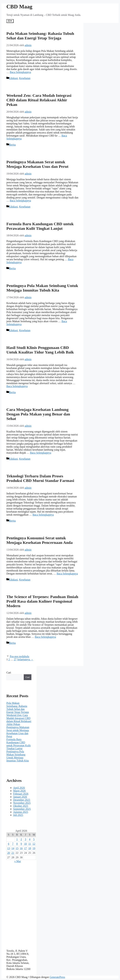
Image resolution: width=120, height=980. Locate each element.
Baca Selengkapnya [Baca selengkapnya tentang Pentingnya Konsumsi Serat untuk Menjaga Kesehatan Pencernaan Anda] (67, 574)
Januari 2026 (20, 797)
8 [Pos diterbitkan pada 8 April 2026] (17, 844)
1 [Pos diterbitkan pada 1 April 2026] (17, 839)
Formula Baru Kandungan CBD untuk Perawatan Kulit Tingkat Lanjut (40, 226)
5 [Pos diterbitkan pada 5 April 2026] (34, 839)
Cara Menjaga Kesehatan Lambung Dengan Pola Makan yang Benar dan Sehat (38, 414)
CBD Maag (19, 7)
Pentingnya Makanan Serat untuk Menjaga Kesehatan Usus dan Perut (37, 164)
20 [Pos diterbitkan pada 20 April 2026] (9, 853)
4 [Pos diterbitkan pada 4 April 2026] (30, 839)
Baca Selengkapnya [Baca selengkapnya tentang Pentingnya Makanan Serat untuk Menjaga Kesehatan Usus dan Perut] (20, 201)
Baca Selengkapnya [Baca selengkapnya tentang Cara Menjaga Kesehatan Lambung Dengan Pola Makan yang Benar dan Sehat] (41, 453)
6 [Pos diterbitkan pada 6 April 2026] (9, 844)
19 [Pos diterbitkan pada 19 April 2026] (34, 848)
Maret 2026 (19, 791)
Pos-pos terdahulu (19, 656)
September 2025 (22, 809)
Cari (9, 673)
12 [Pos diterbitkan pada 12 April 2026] (34, 844)
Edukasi (13, 78)
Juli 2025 (18, 815)
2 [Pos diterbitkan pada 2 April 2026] (21, 839)
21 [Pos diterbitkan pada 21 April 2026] (13, 853)
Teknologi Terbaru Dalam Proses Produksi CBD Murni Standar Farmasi (40, 478)
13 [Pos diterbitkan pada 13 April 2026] (9, 848)
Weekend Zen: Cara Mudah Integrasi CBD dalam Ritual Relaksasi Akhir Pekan (39, 100)
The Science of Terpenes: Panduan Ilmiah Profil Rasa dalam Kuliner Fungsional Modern (42, 601)
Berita (12, 145)
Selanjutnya (25, 659)
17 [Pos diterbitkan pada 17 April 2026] (25, 848)
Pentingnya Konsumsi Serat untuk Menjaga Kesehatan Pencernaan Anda (40, 540)
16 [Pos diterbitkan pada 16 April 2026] (21, 848)
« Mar (18, 861)
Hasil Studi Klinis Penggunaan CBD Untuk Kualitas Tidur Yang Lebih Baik (40, 350)
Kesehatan (25, 78)
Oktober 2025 (21, 806)
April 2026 (19, 788)
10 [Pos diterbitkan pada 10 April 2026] (25, 844)
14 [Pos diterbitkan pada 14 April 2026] (13, 848)
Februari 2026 (21, 794)
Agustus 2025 (21, 812)
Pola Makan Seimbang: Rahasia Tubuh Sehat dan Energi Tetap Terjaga (40, 36)
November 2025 (22, 803)
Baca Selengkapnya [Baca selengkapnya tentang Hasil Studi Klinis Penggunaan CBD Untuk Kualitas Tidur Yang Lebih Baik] (17, 386)
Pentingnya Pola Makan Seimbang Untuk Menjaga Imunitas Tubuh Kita (42, 288)
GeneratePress (57, 977)
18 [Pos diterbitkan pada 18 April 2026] (30, 848)
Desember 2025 (22, 800)
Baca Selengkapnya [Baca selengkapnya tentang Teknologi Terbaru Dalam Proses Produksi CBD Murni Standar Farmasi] (43, 515)
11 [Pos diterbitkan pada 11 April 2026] (30, 844)
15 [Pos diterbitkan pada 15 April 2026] (17, 848)
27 (15, 659)
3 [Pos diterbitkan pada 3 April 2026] (25, 839)
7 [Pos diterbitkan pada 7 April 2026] (13, 844)
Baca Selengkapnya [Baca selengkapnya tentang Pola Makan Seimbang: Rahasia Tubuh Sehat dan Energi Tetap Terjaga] (20, 72)
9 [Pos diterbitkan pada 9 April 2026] (21, 844)
